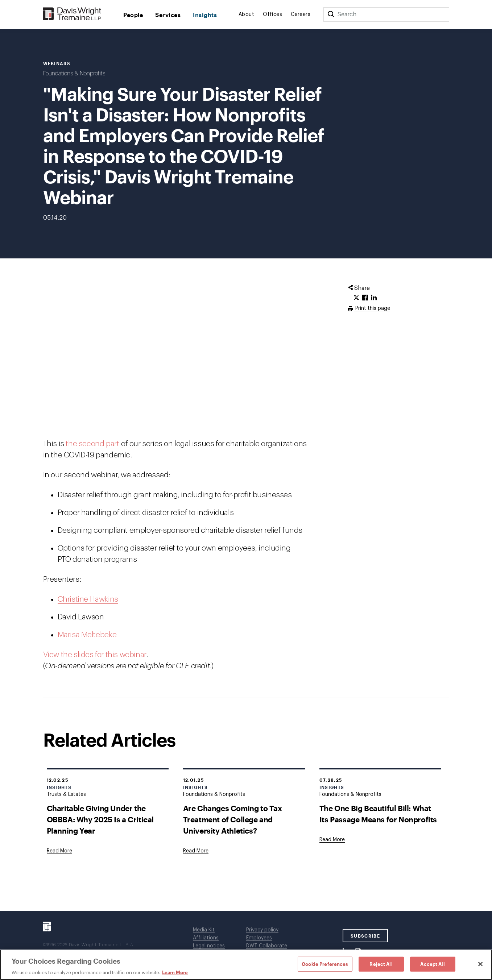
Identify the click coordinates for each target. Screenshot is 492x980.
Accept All (432, 964)
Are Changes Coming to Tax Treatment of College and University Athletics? (233, 819)
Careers (301, 14)
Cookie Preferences (325, 964)
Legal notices (209, 946)
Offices (272, 14)
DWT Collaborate (267, 946)
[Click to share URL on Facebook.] (365, 298)
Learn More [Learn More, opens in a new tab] (175, 972)
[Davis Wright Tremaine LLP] (72, 14)
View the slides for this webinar (95, 655)
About (246, 14)
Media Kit (204, 930)
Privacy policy (262, 930)
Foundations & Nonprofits (74, 74)
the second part (92, 444)
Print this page (372, 308)
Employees (259, 938)
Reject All (381, 964)
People (133, 15)
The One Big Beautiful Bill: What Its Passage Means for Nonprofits (378, 814)
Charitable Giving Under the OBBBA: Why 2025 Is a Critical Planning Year (100, 819)
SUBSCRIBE (365, 936)
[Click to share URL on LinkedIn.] (374, 298)
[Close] (480, 964)
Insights (205, 15)
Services (168, 15)
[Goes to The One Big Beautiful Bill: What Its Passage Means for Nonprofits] (332, 840)
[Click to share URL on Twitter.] (356, 298)
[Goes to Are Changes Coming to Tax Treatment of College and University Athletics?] (196, 851)
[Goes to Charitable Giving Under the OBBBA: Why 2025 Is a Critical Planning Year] (59, 851)
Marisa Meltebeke (87, 635)
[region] (246, 965)
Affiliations (206, 938)
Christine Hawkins (88, 599)
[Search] (331, 14)
